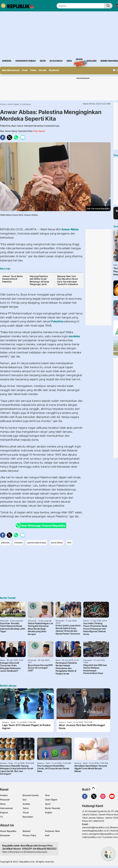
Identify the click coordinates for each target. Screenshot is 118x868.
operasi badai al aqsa (37, 543)
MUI (69, 543)
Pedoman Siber (52, 831)
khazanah (56, 61)
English (49, 812)
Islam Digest (14, 104)
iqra (69, 61)
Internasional (6, 808)
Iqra (25, 800)
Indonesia (26, 104)
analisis (91, 61)
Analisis (26, 804)
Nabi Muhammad (11, 70)
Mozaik (43, 70)
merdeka (74, 336)
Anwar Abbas (70, 229)
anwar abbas (57, 543)
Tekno (26, 808)
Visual (26, 812)
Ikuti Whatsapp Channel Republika (41, 525)
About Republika (8, 831)
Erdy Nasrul (39, 131)
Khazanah (5, 800)
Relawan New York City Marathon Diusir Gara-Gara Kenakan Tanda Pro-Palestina (68, 280)
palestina (5, 543)
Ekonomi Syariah (26, 61)
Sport (48, 804)
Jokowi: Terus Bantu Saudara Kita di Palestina (13, 279)
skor (43, 61)
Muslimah (54, 70)
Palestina (57, 321)
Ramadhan (28, 817)
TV (1, 817)
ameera (7, 61)
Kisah (25, 70)
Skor (47, 795)
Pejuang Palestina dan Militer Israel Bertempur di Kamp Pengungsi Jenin (39, 280)
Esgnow (4, 812)
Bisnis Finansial (52, 808)
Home (3, 104)
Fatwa (33, 70)
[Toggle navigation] (3, 6)
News (79, 60)
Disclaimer (5, 835)
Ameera (4, 795)
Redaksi (27, 831)
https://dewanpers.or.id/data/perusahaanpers (25, 852)
